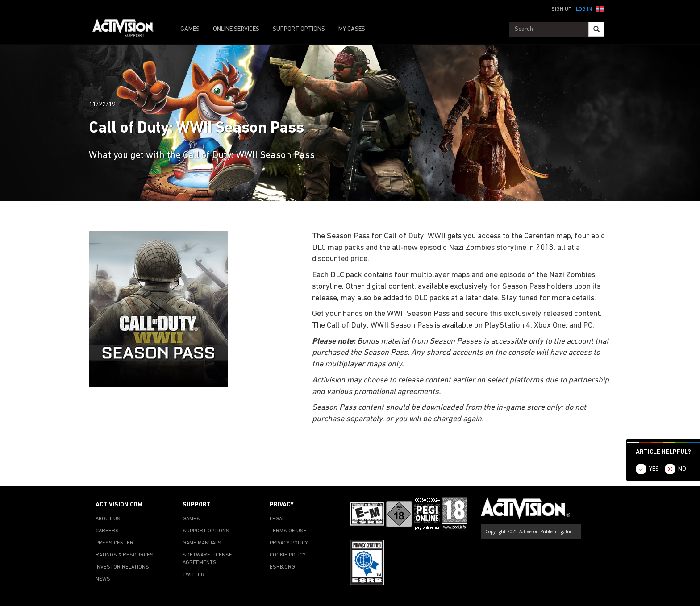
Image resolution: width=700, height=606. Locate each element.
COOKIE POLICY (288, 555)
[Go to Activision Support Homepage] (128, 29)
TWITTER (194, 575)
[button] (600, 8)
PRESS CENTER (115, 543)
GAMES (190, 29)
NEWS (103, 579)
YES (654, 469)
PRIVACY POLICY (289, 543)
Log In (584, 9)
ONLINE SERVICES (236, 29)
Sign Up (561, 9)
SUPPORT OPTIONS (299, 29)
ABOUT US (108, 519)
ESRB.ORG (282, 567)
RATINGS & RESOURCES (125, 555)
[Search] (596, 29)
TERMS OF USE (288, 531)
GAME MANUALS (202, 543)
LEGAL (277, 519)
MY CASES (352, 29)
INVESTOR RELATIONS (122, 567)
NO (682, 469)
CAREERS (107, 531)
